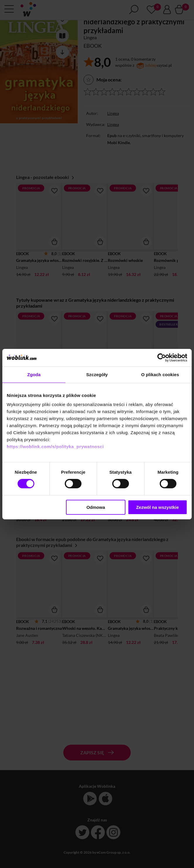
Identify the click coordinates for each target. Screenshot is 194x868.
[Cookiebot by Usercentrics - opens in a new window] (162, 357)
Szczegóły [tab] (97, 374)
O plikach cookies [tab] (160, 374)
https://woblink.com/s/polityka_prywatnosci (55, 447)
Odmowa (96, 507)
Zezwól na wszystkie (157, 507)
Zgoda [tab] (34, 374)
